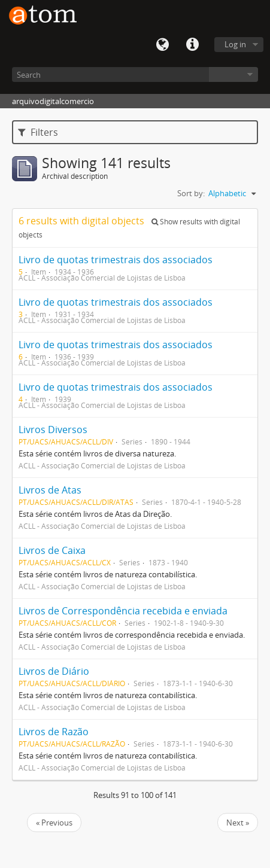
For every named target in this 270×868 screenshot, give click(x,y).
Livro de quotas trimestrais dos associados (116, 260)
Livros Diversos (53, 430)
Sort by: (191, 193)
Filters (38, 132)
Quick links (192, 45)
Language (162, 45)
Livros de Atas (50, 490)
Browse (233, 74)
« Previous (54, 823)
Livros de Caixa (52, 550)
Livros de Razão (54, 732)
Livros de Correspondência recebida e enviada (123, 611)
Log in (235, 44)
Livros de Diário (54, 671)
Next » (238, 823)
